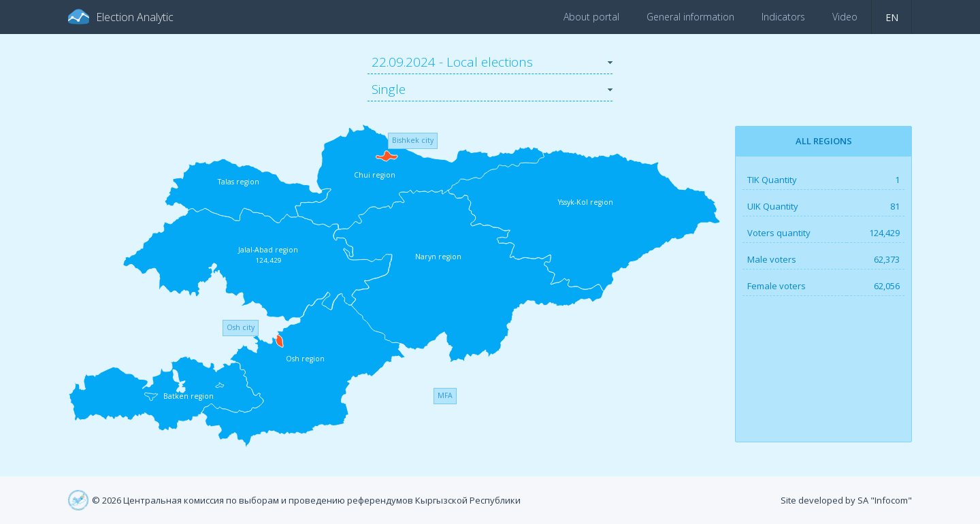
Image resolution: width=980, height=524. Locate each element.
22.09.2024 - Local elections (452, 62)
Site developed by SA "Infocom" (846, 500)
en (892, 17)
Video (845, 17)
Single (389, 89)
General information (690, 17)
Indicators (783, 17)
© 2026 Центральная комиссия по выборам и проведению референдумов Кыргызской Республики (306, 500)
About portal (591, 17)
